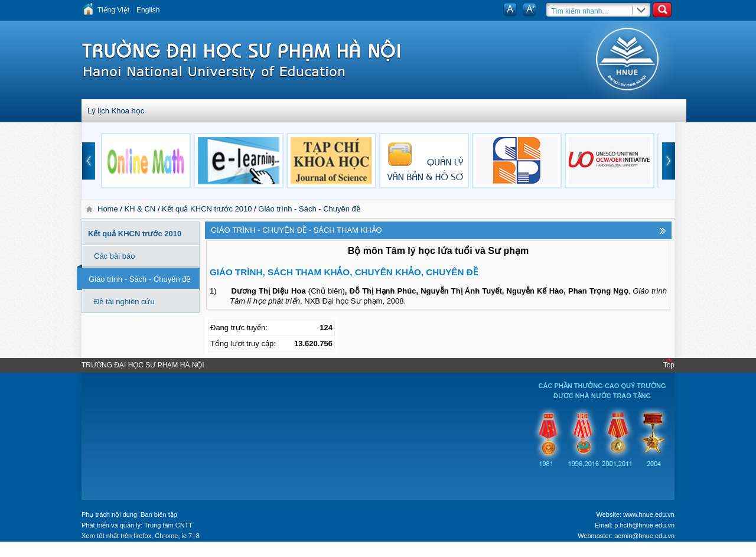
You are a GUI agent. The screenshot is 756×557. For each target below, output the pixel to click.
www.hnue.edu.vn (649, 514)
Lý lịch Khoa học (116, 111)
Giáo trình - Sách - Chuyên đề (309, 209)
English (148, 10)
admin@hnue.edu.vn (644, 536)
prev (89, 161)
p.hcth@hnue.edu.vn (644, 525)
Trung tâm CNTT (168, 525)
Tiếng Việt (113, 10)
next (669, 161)
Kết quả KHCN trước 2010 (207, 209)
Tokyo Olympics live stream (43, 553)
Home (109, 209)
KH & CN (140, 209)
